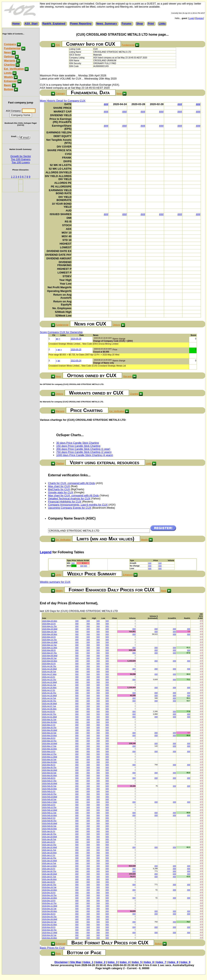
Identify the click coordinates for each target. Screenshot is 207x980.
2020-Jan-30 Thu (49, 834)
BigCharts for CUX (59, 489)
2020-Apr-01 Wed (49, 717)
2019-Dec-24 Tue (49, 887)
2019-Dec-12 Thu (49, 903)
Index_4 (125, 962)
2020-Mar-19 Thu (49, 741)
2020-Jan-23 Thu (49, 845)
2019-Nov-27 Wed (50, 932)
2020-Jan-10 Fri (49, 869)
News (7, 52)
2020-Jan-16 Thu (49, 858)
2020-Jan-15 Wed (49, 861)
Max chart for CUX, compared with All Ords (74, 495)
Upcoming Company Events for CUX (70, 508)
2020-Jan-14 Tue (49, 863)
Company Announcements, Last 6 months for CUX (78, 505)
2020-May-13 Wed (50, 642)
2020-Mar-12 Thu (49, 754)
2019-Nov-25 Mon (50, 938)
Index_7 (161, 962)
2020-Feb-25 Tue (49, 786)
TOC (58, 45)
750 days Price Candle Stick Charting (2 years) (84, 452)
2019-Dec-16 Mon (50, 898)
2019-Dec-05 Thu (49, 916)
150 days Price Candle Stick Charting (78, 446)
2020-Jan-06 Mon (49, 879)
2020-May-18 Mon (50, 634)
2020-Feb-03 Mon (50, 829)
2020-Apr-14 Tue (49, 698)
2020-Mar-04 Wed (50, 770)
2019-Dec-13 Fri (49, 901)
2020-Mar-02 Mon (50, 775)
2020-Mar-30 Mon (50, 722)
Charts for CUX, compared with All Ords (72, 483)
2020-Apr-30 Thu (49, 666)
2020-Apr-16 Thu (49, 693)
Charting (9, 65)
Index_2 (100, 962)
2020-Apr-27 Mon (49, 674)
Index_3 (113, 962)
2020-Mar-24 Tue (49, 733)
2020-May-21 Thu (49, 626)
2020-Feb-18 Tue (49, 799)
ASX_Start (31, 23)
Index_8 (173, 962)
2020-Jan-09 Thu (49, 871)
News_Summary (106, 23)
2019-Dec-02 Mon (50, 924)
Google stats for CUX (61, 492)
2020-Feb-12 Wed (50, 810)
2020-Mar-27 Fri (49, 725)
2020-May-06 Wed (50, 656)
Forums (127, 23)
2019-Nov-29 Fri (49, 927)
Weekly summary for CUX (55, 582)
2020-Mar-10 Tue (49, 759)
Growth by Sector (21, 156)
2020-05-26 (76, 339)
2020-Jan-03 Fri (49, 882)
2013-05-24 (76, 361)
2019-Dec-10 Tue (49, 909)
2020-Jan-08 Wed (49, 874)
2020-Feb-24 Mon (50, 789)
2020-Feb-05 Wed (50, 823)
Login (191, 18)
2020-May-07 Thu (49, 653)
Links (162, 23)
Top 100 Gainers (21, 159)
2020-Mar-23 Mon (50, 735)
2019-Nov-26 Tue (49, 935)
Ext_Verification (14, 69)
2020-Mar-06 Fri (49, 765)
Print (151, 23)
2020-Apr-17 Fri (49, 690)
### (106, 104)
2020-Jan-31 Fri (49, 831)
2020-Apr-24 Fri (49, 677)
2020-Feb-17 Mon (50, 802)
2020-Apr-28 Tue (49, 671)
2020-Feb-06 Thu (49, 821)
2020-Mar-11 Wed (50, 757)
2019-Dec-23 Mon (50, 890)
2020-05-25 (76, 350)
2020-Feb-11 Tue (49, 813)
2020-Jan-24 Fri (49, 842)
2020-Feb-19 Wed (50, 797)
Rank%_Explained (54, 23)
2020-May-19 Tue (49, 632)
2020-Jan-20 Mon (49, 853)
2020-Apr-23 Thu (49, 679)
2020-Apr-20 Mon (49, 687)
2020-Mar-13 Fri (49, 751)
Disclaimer (61, 962)
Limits (8, 73)
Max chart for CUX (59, 486)
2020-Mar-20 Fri (49, 738)
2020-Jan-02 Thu (49, 885)
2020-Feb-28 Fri (49, 778)
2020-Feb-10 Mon (50, 815)
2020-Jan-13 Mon (49, 866)
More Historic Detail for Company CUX (63, 101)
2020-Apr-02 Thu (49, 714)
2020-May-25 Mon (50, 621)
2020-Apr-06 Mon (49, 709)
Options (9, 56)
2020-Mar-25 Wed (50, 730)
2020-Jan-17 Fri (49, 855)
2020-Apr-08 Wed (49, 703)
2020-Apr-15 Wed (49, 695)
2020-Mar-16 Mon (50, 749)
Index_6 (149, 962)
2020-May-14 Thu (49, 640)
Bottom (9, 89)
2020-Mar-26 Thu (49, 727)
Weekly (8, 77)
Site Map (76, 962)
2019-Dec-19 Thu (49, 895)
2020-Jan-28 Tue (49, 839)
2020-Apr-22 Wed (49, 682)
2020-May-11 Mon (50, 648)
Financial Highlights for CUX (65, 502)
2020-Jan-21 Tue (49, 850)
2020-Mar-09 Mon (50, 762)
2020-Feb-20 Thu (49, 794)
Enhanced (10, 81)
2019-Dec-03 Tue (49, 922)
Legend (46, 552)
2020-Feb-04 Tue (49, 826)
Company (10, 44)
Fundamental (12, 48)
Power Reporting (81, 23)
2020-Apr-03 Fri (49, 711)
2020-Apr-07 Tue (49, 706)
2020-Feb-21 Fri (49, 791)
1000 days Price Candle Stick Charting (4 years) (85, 455)
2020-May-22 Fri (49, 624)
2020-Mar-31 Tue (49, 719)
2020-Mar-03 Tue (49, 773)
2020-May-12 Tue (49, 645)
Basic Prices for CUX (52, 948)
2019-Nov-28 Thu (49, 930)
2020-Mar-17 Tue (49, 746)
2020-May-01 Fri (49, 664)
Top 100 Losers (21, 162)
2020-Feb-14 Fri (49, 805)
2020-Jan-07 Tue (49, 877)
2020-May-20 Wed (50, 629)
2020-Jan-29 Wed (49, 837)
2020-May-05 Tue (49, 658)
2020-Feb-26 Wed (50, 783)
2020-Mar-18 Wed (50, 743)
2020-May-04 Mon (50, 661)
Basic (7, 85)
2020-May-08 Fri (49, 650)
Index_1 (88, 962)
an (57, 339)
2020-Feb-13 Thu (49, 807)
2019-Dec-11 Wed (50, 906)
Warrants (10, 61)
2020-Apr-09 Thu (49, 701)
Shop (140, 23)
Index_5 (137, 962)
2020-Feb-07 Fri (49, 818)
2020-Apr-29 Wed (49, 669)
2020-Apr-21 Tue (49, 685)
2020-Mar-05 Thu (49, 767)
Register (199, 18)
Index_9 (185, 962)
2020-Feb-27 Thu (49, 781)
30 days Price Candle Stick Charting (78, 443)
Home (16, 23)
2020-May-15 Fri (49, 637)
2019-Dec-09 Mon (50, 911)
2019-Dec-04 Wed (50, 919)
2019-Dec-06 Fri (49, 914)
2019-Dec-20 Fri (49, 893)
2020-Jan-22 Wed (49, 847)
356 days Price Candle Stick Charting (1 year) (83, 449)
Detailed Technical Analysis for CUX (69, 499)
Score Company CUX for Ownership (61, 332)
